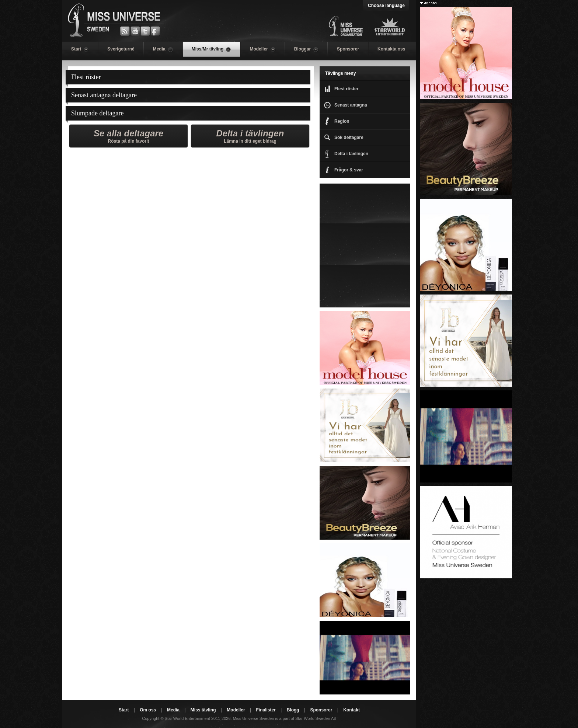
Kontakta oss (391, 49)
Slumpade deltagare (97, 113)
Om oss (148, 710)
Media (173, 710)
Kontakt (351, 710)
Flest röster (86, 77)
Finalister (266, 710)
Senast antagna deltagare (104, 95)
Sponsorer (348, 49)
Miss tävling (203, 710)
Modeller (236, 710)
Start (124, 710)
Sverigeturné (121, 49)
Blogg (293, 710)
